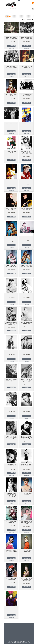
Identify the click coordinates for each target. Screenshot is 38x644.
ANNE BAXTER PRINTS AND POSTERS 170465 (26, 323)
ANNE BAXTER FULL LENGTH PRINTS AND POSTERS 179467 (11, 408)
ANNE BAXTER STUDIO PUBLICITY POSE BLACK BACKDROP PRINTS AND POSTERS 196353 (11, 495)
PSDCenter (28, 642)
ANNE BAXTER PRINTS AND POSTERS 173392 (11, 351)
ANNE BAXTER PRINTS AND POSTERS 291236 (26, 209)
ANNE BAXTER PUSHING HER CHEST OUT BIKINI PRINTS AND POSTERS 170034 (11, 323)
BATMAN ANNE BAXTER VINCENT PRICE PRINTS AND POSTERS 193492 (11, 437)
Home (5, 12)
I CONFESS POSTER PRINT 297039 (11, 152)
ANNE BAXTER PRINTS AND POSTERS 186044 (26, 408)
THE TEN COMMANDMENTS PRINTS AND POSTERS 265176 (26, 238)
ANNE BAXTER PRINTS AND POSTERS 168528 (26, 295)
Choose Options (12, 46)
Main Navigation (5, 9)
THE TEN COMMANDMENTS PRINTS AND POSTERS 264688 (26, 266)
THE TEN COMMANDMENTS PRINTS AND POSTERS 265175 (11, 266)
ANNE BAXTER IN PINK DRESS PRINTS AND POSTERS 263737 (11, 551)
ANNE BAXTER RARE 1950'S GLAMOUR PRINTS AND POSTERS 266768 (26, 580)
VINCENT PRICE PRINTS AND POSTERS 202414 (26, 67)
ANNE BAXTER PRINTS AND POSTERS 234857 (26, 494)
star (8, 12)
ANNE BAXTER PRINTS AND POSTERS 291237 (11, 209)
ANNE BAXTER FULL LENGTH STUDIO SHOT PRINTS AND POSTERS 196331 (26, 466)
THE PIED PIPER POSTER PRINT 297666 (26, 124)
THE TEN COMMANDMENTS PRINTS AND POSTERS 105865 (26, 38)
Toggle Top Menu (19, 1)
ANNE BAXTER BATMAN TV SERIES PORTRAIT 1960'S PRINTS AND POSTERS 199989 (26, 153)
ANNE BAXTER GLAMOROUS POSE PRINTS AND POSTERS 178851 (11, 380)
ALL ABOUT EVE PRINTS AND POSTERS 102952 (11, 124)
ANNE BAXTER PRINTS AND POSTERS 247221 (11, 522)
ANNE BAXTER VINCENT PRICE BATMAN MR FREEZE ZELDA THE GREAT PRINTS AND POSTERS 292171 (11, 182)
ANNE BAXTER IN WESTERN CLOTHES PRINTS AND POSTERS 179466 (26, 380)
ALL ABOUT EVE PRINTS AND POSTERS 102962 (26, 95)
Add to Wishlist (11, 48)
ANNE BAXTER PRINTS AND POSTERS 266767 (11, 579)
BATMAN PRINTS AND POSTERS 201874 (11, 95)
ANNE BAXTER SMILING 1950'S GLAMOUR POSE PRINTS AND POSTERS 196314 (26, 437)
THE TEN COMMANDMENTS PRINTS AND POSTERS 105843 (11, 67)
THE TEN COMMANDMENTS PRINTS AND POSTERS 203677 (11, 38)
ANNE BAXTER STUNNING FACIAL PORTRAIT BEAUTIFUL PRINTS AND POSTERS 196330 (11, 466)
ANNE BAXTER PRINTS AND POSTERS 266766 (26, 551)
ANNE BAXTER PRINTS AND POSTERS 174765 (26, 351)
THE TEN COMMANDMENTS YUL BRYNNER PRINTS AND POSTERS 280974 (11, 238)
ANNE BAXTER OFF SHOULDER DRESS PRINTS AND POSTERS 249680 (26, 523)
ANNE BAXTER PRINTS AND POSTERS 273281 (11, 608)
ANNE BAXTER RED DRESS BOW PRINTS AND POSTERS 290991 (26, 181)
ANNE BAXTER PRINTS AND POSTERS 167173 (11, 295)
